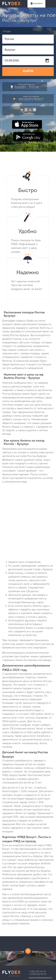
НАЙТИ (28, 71)
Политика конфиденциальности (40, 978)
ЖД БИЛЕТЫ (36, 3)
